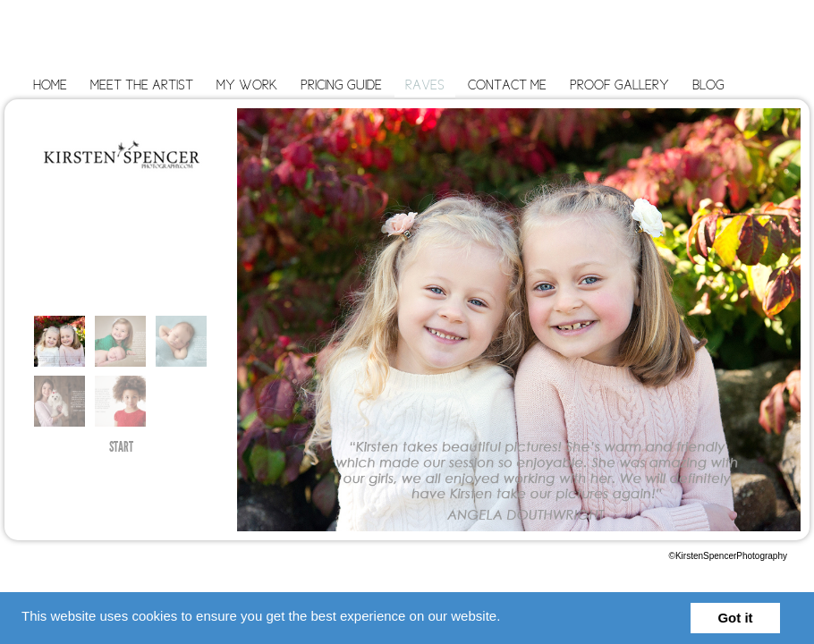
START (121, 449)
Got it (735, 618)
